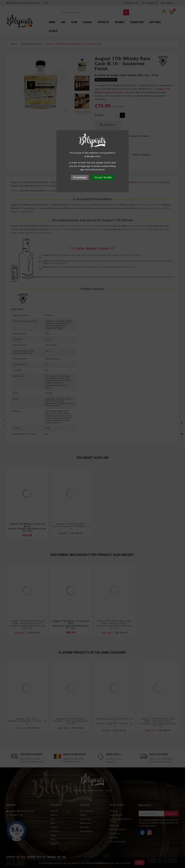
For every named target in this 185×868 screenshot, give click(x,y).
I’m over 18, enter (103, 177)
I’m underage (80, 177)
